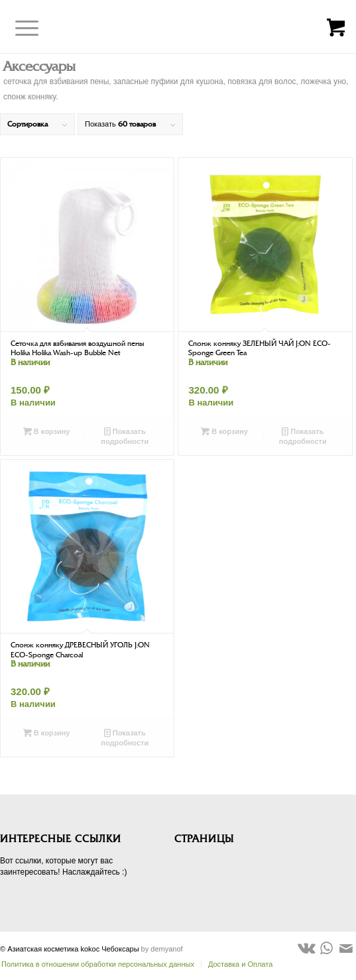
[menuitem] (237, 964)
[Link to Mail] (346, 948)
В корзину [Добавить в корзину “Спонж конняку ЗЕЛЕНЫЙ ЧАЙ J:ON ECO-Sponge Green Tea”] (224, 431)
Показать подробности (125, 436)
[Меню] (17, 28)
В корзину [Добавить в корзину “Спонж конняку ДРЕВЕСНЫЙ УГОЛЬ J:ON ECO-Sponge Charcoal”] (47, 733)
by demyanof (162, 949)
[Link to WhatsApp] (326, 948)
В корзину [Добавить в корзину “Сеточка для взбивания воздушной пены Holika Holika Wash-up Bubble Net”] (47, 431)
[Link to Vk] (306, 948)
